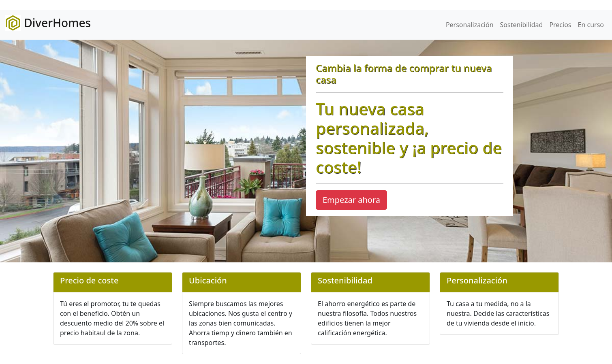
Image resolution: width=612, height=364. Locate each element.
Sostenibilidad (522, 25)
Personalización (470, 25)
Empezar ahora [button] (351, 200)
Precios (560, 25)
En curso (591, 25)
